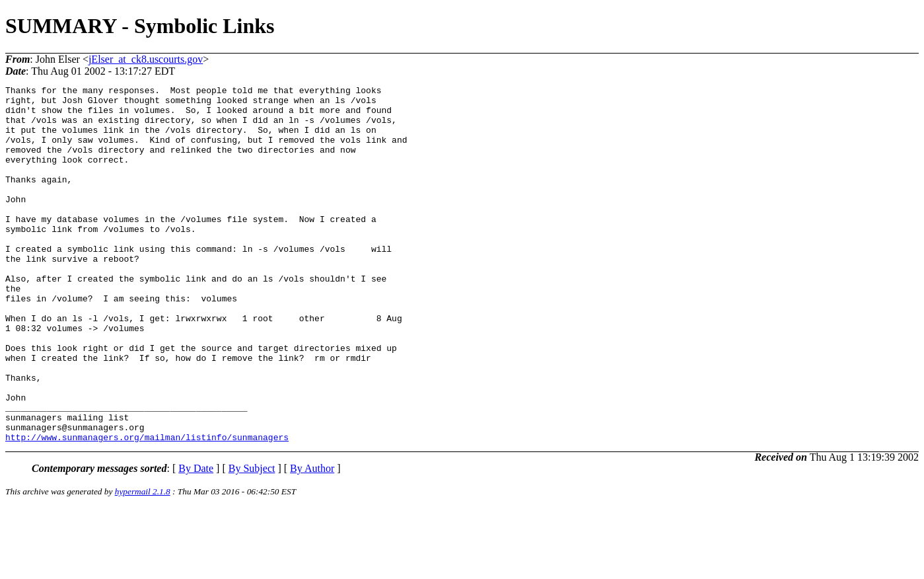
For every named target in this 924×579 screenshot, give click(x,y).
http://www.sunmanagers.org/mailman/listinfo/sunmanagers (147, 508)
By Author (312, 540)
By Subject (252, 540)
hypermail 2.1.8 (143, 563)
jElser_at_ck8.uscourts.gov (146, 59)
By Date (196, 540)
